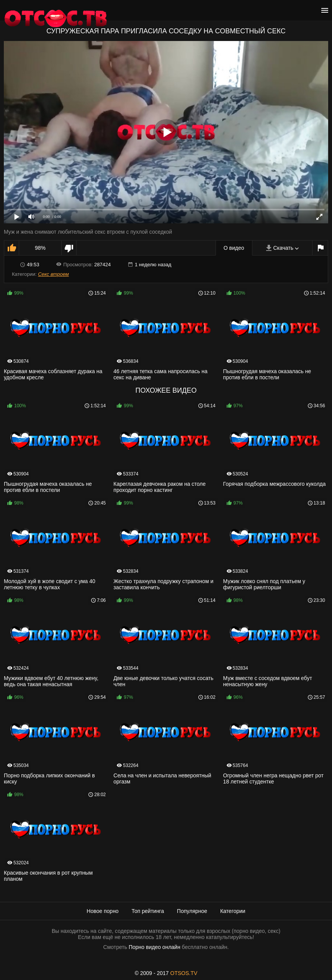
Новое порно (102, 911)
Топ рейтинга (148, 911)
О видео (234, 248)
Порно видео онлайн (155, 947)
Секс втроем (53, 274)
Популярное (192, 911)
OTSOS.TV (184, 973)
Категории (233, 911)
